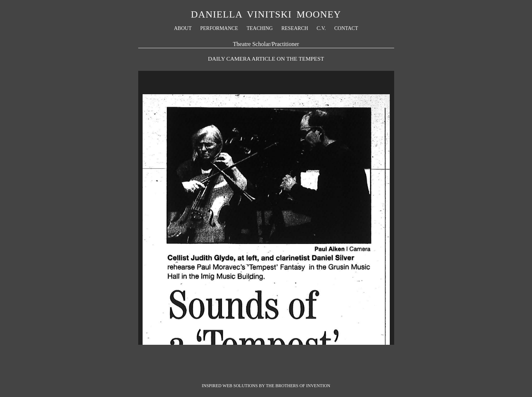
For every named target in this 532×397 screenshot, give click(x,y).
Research (295, 28)
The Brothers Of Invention (298, 386)
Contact (346, 28)
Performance (219, 28)
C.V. (321, 28)
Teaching (260, 28)
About (183, 28)
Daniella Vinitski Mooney (266, 14)
